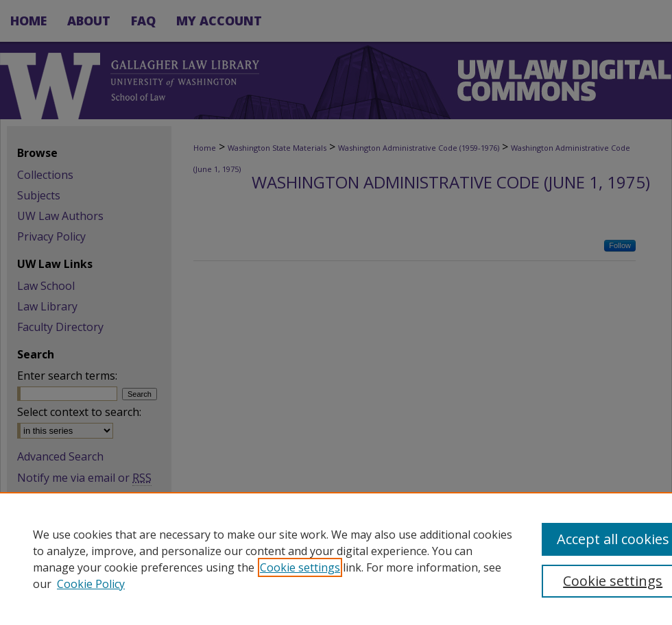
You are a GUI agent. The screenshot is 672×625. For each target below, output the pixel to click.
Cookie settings (300, 567)
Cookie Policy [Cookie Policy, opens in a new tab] (91, 584)
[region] (336, 559)
